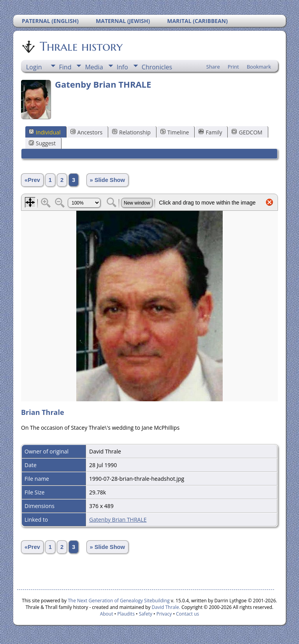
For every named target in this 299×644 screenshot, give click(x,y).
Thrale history (81, 46)
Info (122, 67)
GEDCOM (247, 132)
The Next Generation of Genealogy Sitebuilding (119, 601)
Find (65, 67)
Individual (45, 132)
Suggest (42, 143)
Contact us (187, 614)
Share (213, 67)
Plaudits (126, 614)
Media (94, 67)
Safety (146, 614)
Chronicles (157, 67)
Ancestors (86, 132)
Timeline (175, 132)
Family (210, 132)
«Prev (32, 180)
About (107, 614)
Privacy (164, 614)
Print (233, 67)
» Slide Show (107, 180)
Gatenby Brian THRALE (118, 520)
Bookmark (259, 67)
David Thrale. (165, 607)
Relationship (131, 132)
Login (34, 67)
